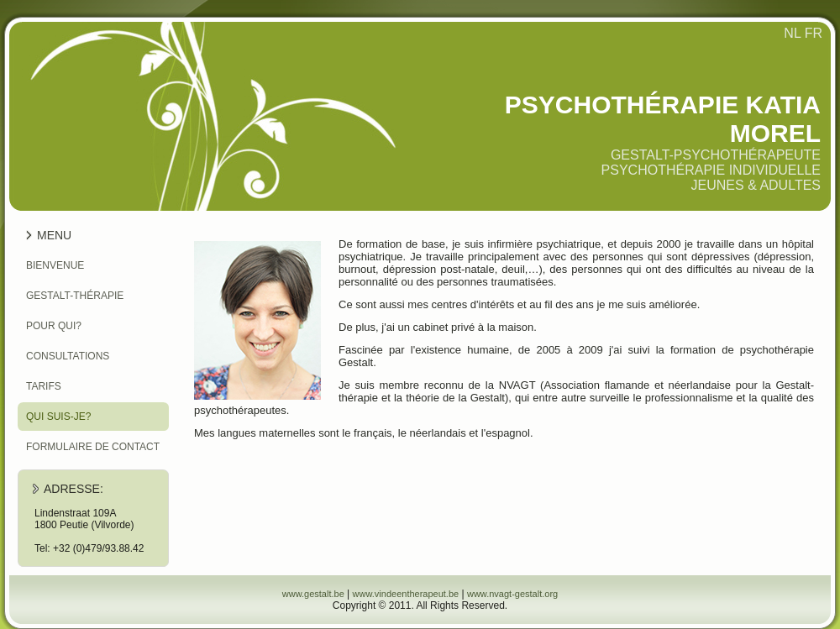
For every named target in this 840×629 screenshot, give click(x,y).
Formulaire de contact (93, 447)
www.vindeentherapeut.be (406, 594)
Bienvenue (55, 265)
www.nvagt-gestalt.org (512, 594)
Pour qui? (54, 326)
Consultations (68, 356)
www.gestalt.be (313, 594)
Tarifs (44, 386)
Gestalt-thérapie (75, 296)
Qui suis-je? (58, 417)
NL (792, 33)
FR (814, 33)
